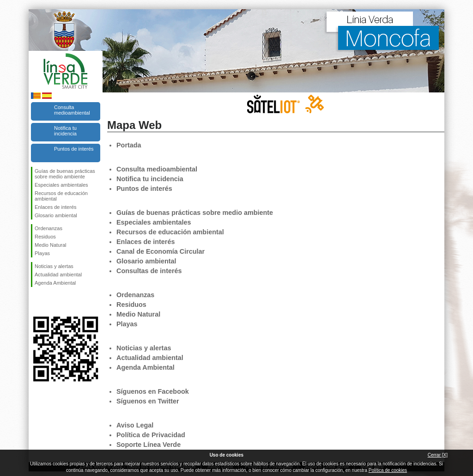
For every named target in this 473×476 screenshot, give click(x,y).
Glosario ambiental (56, 215)
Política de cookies (388, 470)
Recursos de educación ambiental (61, 196)
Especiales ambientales (61, 185)
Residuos (45, 237)
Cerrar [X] (438, 455)
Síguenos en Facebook (36, 302)
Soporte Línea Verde (149, 445)
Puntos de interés (74, 149)
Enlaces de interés (56, 207)
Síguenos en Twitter (52, 302)
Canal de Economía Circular (161, 251)
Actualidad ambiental (58, 275)
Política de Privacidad (151, 435)
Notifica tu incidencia (65, 131)
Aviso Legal (135, 425)
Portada (129, 145)
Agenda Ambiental (55, 283)
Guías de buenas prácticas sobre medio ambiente (65, 174)
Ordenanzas (49, 228)
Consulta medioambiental (72, 110)
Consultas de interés (149, 271)
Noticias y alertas (54, 266)
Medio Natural (50, 245)
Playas (42, 253)
